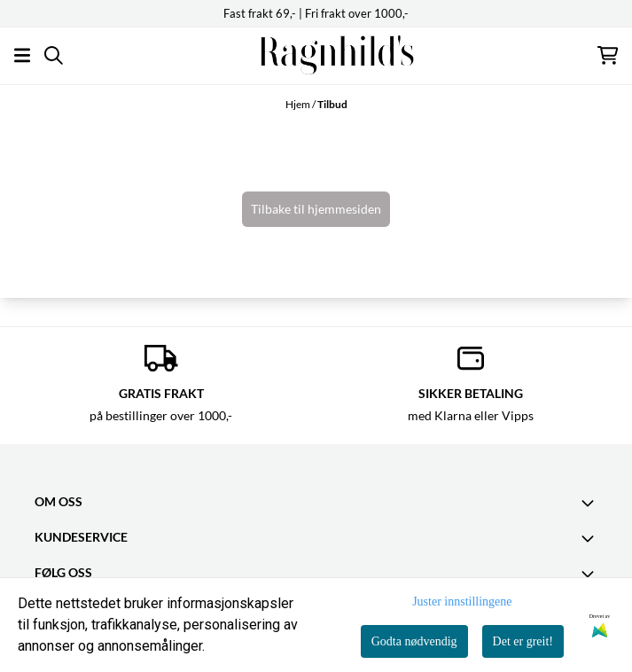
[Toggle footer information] (590, 503)
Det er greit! (523, 641)
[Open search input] (54, 55)
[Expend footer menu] (590, 538)
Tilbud (332, 104)
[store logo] (316, 55)
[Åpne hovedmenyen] (22, 55)
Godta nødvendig (414, 641)
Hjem (299, 104)
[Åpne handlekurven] (608, 55)
